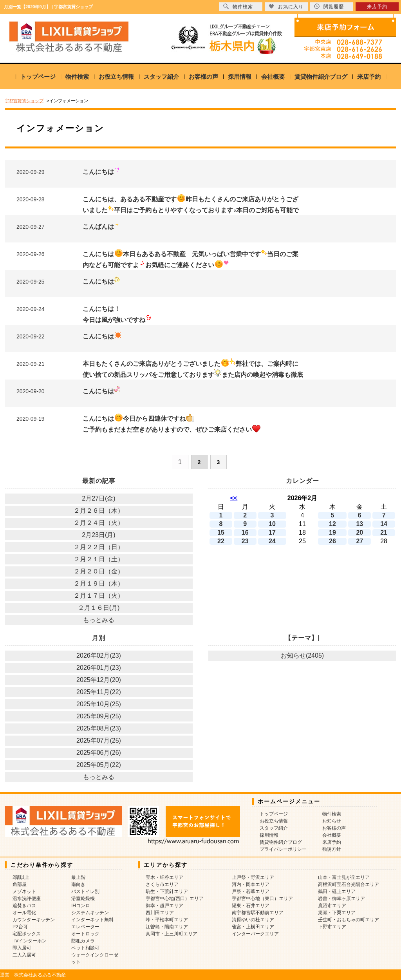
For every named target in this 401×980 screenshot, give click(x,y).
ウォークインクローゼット (95, 958)
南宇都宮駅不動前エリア (258, 913)
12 (332, 524)
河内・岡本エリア (251, 884)
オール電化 (24, 913)
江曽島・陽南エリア (167, 927)
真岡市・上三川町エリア (172, 934)
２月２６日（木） (99, 511)
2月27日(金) (98, 498)
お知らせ (332, 821)
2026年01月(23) (99, 668)
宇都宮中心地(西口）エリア (175, 899)
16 (245, 532)
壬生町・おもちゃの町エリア (349, 920)
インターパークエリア (255, 934)
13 (359, 524)
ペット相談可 (85, 948)
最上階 (78, 877)
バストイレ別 (85, 891)
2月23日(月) (98, 535)
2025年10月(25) (99, 704)
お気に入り (286, 6)
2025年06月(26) (99, 753)
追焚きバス (24, 906)
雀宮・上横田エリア (253, 927)
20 (359, 532)
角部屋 (20, 884)
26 (332, 541)
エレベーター (85, 927)
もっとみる (99, 620)
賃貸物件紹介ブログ (321, 77)
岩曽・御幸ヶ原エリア (341, 899)
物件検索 (77, 77)
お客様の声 (203, 77)
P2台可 (20, 927)
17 (272, 532)
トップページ (38, 77)
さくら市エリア (162, 884)
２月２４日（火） (99, 523)
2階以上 (21, 877)
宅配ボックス (27, 934)
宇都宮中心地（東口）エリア (262, 899)
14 (384, 524)
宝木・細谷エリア (164, 877)
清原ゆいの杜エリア (253, 920)
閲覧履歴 (329, 6)
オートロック (85, 934)
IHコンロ (81, 906)
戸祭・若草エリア (251, 891)
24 (272, 541)
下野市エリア (332, 927)
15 (221, 532)
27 (359, 541)
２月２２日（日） (99, 547)
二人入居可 (24, 955)
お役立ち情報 (116, 77)
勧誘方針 (332, 849)
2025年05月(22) (99, 765)
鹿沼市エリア (332, 906)
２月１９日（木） (99, 583)
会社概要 (273, 77)
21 (384, 532)
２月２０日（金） (99, 571)
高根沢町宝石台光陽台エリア (349, 884)
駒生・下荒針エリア (167, 891)
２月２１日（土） (99, 559)
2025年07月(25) (99, 740)
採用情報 (240, 77)
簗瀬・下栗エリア (337, 913)
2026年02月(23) (99, 655)
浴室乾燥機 (83, 899)
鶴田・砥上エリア (337, 891)
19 (332, 532)
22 (221, 541)
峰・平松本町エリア (167, 920)
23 (245, 541)
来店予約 (369, 77)
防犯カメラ (83, 941)
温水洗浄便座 (27, 899)
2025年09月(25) (99, 716)
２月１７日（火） (99, 596)
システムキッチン (90, 913)
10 (272, 524)
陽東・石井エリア (251, 906)
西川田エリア (160, 913)
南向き (78, 884)
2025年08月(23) (99, 728)
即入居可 (22, 948)
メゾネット (24, 891)
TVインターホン (30, 941)
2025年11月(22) (99, 692)
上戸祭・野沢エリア (253, 877)
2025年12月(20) (99, 680)
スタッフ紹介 (161, 77)
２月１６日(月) (99, 608)
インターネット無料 (92, 920)
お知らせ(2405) (302, 655)
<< (234, 498)
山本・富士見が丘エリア (344, 877)
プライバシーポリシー (283, 849)
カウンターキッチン (34, 920)
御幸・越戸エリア (164, 906)
